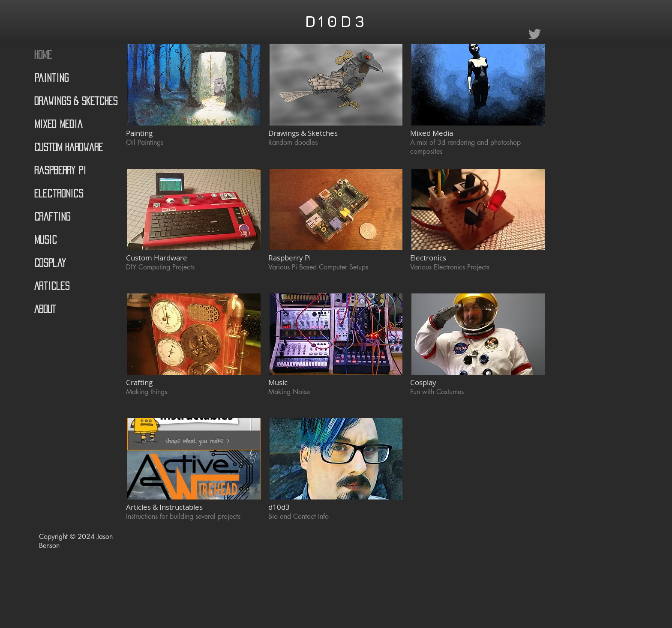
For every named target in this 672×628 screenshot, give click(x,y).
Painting (51, 78)
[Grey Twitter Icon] (535, 34)
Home (43, 55)
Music (46, 240)
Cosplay (50, 263)
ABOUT (45, 309)
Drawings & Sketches (76, 101)
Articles (52, 286)
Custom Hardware (69, 147)
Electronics (59, 193)
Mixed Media (58, 124)
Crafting (52, 217)
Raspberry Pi (60, 170)
